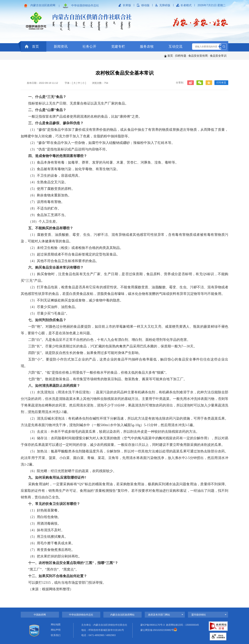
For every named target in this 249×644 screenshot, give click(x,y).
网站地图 (56, 625)
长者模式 (186, 5)
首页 (32, 46)
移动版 (145, 5)
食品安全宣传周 (198, 56)
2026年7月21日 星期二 (212, 5)
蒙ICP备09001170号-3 (153, 625)
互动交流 (176, 46)
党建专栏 (118, 46)
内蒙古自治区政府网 (43, 5)
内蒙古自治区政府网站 (122, 615)
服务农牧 (147, 46)
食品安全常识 (218, 56)
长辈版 (127, 5)
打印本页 (221, 83)
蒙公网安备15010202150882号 (157, 630)
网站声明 (56, 630)
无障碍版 (165, 5)
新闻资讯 (61, 46)
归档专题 (181, 56)
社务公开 (89, 46)
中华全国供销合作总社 (85, 5)
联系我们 (56, 635)
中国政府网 (40, 615)
